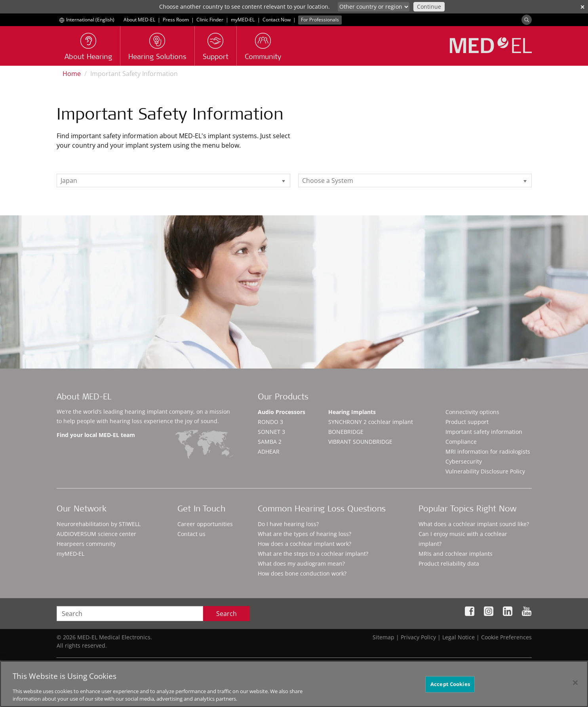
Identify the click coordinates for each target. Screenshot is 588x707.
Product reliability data (449, 564)
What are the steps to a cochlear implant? (313, 554)
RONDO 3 (270, 422)
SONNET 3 (271, 432)
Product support (467, 422)
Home (72, 74)
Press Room (176, 20)
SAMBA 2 (270, 442)
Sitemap (383, 637)
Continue (429, 7)
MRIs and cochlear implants (456, 554)
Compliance (461, 442)
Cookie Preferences (506, 637)
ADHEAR (269, 451)
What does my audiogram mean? (301, 564)
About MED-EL (139, 20)
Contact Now (277, 20)
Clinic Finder (210, 20)
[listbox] (173, 181)
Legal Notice (459, 637)
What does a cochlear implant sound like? (474, 524)
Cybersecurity (464, 461)
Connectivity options (472, 412)
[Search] (527, 20)
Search (226, 614)
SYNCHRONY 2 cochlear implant (371, 422)
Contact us (191, 534)
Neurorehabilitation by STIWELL (99, 524)
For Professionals (320, 20)
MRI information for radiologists (488, 451)
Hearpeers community (86, 544)
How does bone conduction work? (302, 573)
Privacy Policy (418, 637)
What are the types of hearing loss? (304, 534)
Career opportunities (205, 524)
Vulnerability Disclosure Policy (485, 471)
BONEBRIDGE (346, 432)
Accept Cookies (450, 691)
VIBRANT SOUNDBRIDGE (360, 442)
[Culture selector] (374, 7)
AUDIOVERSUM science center (96, 534)
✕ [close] (582, 7)
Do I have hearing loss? (288, 524)
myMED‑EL (243, 20)
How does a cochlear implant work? (304, 544)
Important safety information (484, 432)
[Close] (575, 690)
